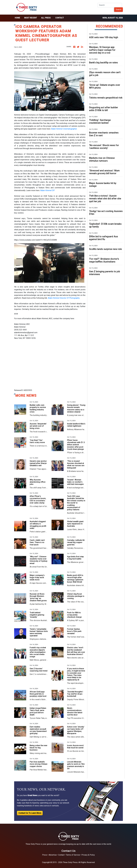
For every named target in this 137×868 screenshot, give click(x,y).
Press (45, 855)
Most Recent (31, 18)
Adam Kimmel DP (47, 190)
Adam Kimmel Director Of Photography (64, 298)
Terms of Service (73, 855)
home (17, 18)
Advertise (53, 855)
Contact (60, 18)
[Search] (110, 5)
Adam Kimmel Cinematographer (64, 129)
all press (46, 18)
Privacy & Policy (88, 855)
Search (119, 10)
